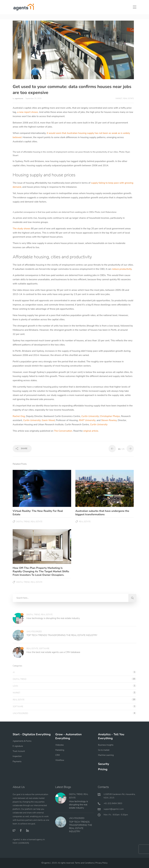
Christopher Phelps (110, 416)
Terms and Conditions (84, 863)
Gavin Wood (48, 420)
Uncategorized (34, 632)
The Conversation (63, 431)
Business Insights (106, 745)
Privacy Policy (101, 863)
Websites (60, 745)
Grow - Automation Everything (68, 736)
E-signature (18, 746)
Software (44, 649)
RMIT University (87, 420)
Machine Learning (106, 755)
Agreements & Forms (22, 741)
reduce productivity (122, 269)
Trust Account (19, 751)
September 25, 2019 (33, 98)
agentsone (19, 98)
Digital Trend (23, 522)
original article (91, 431)
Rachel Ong (19, 416)
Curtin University (90, 416)
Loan (15, 686)
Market (119, 98)
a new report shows (28, 112)
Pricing (103, 769)
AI (14, 672)
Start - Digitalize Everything (32, 734)
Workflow (60, 760)
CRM (57, 755)
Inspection (17, 756)
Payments (17, 761)
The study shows (22, 229)
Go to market (104, 750)
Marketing (60, 750)
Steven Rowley (109, 420)
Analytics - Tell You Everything (111, 736)
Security (104, 764)
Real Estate (128, 98)
